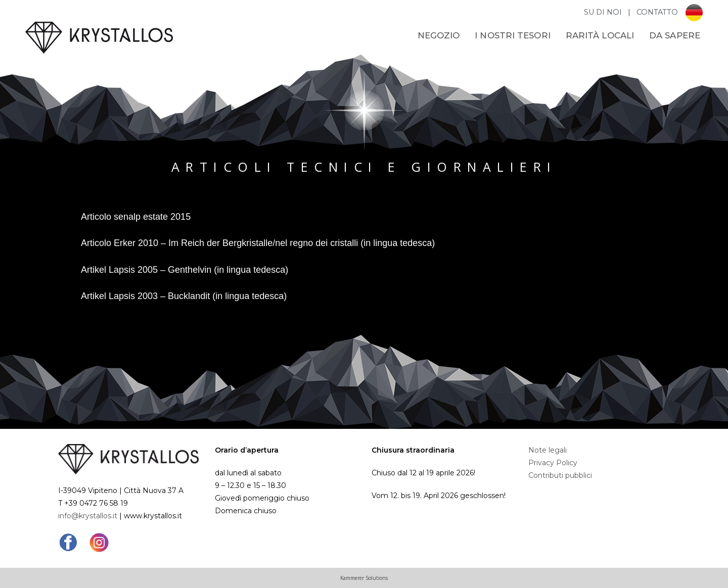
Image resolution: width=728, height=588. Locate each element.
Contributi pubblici (560, 475)
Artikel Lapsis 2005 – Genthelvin (146, 270)
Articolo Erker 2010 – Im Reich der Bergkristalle (177, 243)
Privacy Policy (553, 463)
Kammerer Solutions (364, 578)
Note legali (548, 450)
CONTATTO (657, 12)
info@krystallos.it (88, 516)
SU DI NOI (604, 12)
